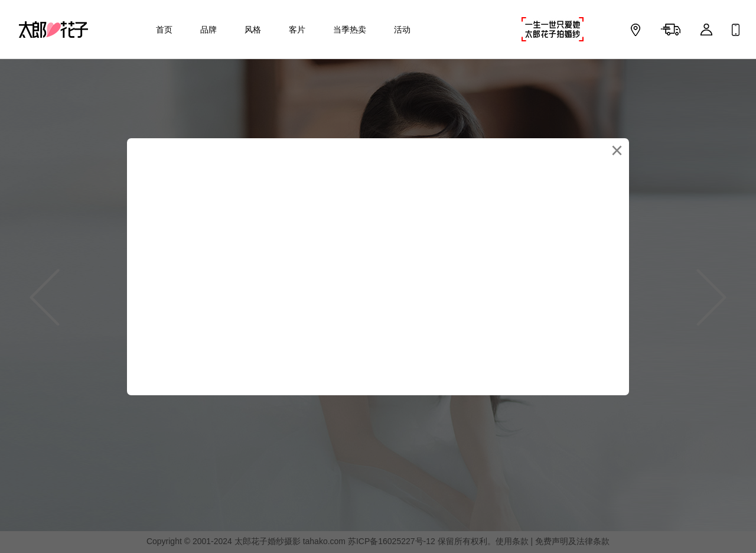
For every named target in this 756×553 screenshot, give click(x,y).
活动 (402, 30)
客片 (297, 30)
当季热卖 (350, 30)
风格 (253, 30)
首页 (164, 30)
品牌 (208, 30)
